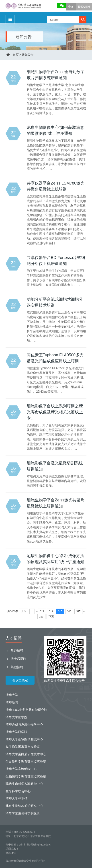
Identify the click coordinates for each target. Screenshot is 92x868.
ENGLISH (84, 7)
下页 (51, 617)
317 (78, 611)
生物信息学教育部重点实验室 (26, 776)
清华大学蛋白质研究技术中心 (26, 754)
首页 (16, 55)
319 (41, 617)
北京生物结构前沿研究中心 (24, 806)
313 (42, 611)
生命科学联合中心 (18, 791)
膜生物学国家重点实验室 (23, 747)
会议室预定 (20, 680)
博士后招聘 (16, 659)
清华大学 (12, 695)
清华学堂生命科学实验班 (23, 813)
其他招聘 (14, 667)
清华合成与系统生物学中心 (24, 724)
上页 (24, 611)
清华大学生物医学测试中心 (24, 739)
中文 (71, 7)
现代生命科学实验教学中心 (24, 784)
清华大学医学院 (16, 717)
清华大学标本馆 (16, 798)
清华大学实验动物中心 (21, 769)
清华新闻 (12, 702)
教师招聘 (14, 650)
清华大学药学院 (16, 732)
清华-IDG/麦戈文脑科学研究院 (26, 710)
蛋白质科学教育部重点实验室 (26, 761)
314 (51, 611)
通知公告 (28, 55)
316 (69, 611)
